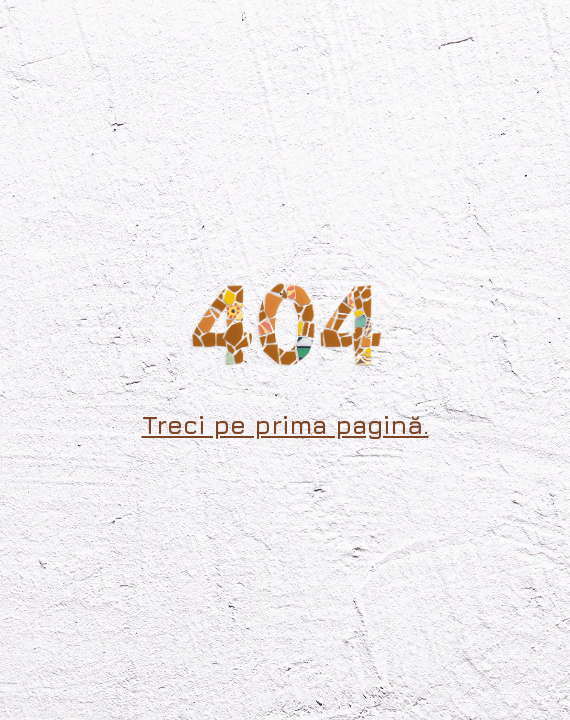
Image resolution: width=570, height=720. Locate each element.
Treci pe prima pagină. (285, 424)
